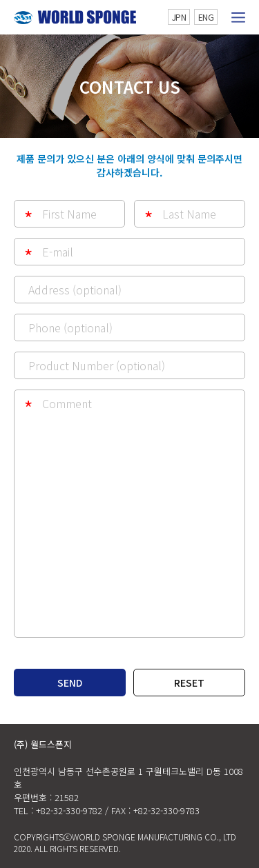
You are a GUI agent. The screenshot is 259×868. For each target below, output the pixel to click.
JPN (179, 17)
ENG (206, 17)
